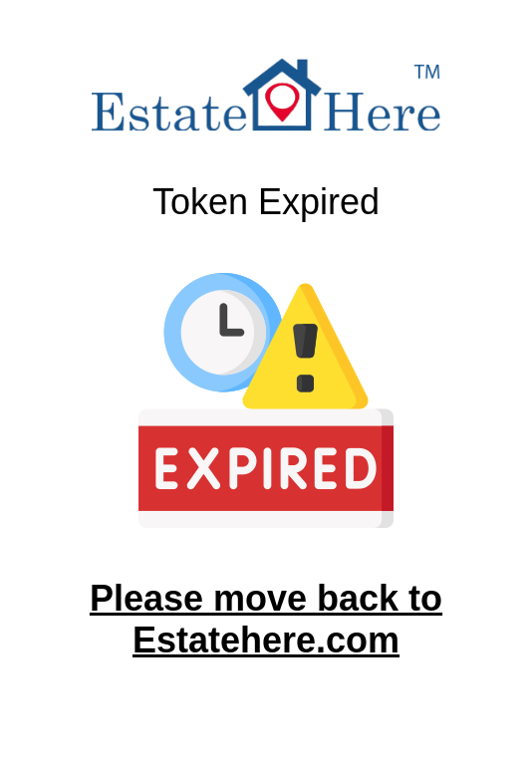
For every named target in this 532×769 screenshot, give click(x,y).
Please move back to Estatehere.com (266, 619)
